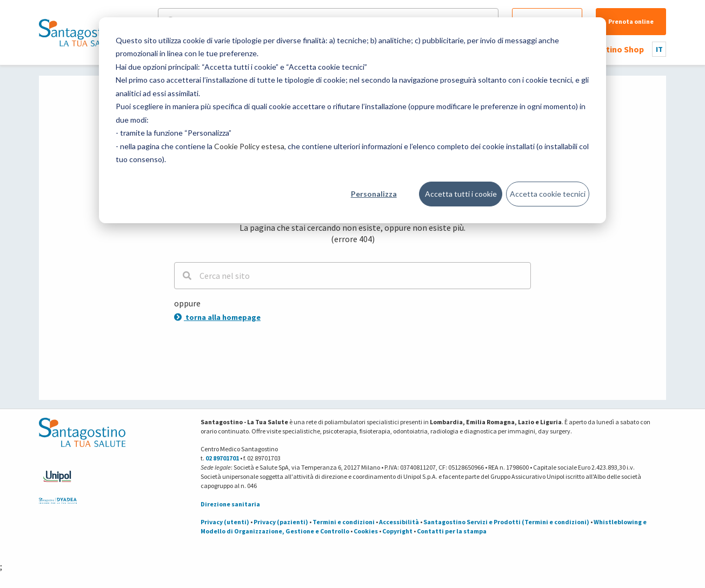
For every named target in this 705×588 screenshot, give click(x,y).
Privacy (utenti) (225, 522)
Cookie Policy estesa (249, 146)
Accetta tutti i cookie (461, 194)
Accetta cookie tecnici (548, 194)
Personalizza (374, 194)
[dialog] (352, 120)
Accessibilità (399, 522)
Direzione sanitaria (230, 504)
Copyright (397, 531)
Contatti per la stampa (452, 531)
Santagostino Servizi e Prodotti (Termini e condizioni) (506, 522)
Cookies (366, 531)
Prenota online (631, 21)
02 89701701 (222, 458)
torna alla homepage (217, 317)
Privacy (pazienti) (281, 522)
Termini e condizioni (344, 522)
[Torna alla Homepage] (79, 32)
